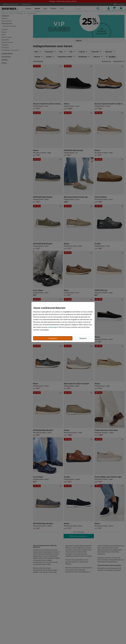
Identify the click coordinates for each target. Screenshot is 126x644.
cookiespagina (53, 327)
